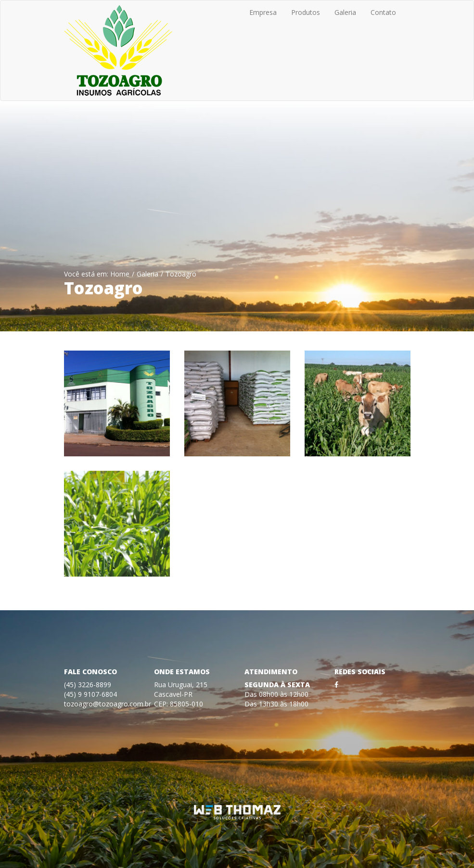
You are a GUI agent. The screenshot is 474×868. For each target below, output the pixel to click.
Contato (383, 12)
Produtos (306, 12)
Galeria (345, 12)
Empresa (263, 12)
